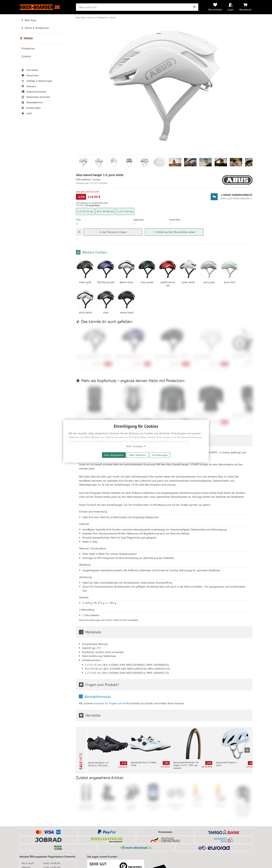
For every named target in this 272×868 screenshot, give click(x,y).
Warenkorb (245, 9)
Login (231, 9)
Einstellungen (160, 455)
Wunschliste (215, 9)
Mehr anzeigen (136, 446)
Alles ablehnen (138, 455)
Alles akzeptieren (114, 455)
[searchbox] (137, 7)
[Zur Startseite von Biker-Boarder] (44, 7)
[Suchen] (194, 7)
